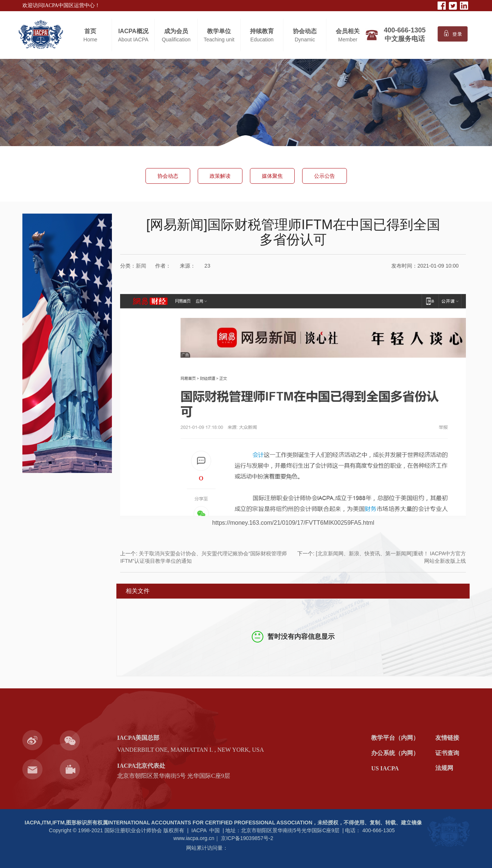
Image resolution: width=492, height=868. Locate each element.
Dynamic (305, 40)
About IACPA (133, 40)
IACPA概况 (133, 31)
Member (348, 40)
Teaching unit (219, 40)
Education (262, 40)
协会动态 (305, 31)
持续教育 (262, 31)
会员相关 (348, 31)
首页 (90, 31)
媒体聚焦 (272, 176)
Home (90, 40)
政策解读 (220, 176)
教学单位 (219, 31)
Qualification (176, 40)
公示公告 (325, 176)
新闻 (141, 266)
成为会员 (176, 31)
